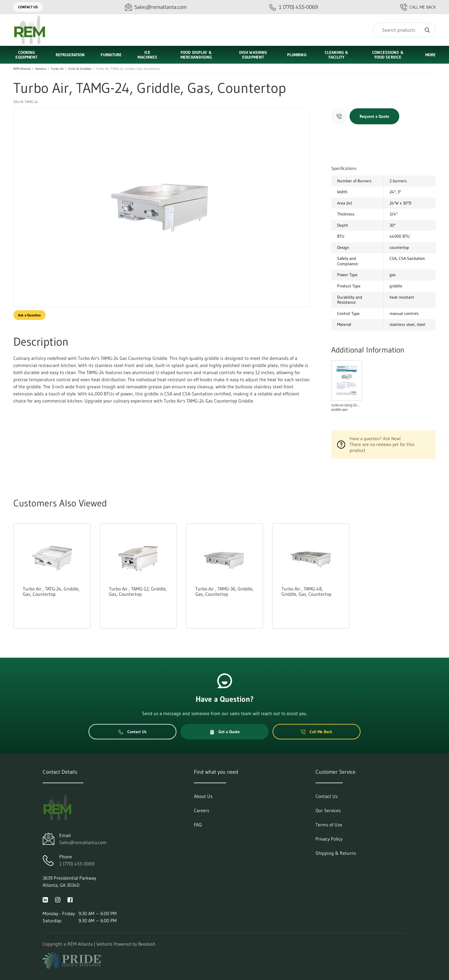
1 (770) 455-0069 (77, 864)
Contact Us (28, 7)
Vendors (41, 69)
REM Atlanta (22, 69)
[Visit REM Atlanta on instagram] (58, 899)
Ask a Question (29, 315)
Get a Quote (225, 732)
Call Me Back (418, 7)
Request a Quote (374, 116)
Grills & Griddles (80, 69)
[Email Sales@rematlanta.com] (156, 7)
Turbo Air (57, 69)
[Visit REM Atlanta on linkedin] (45, 899)
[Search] (404, 30)
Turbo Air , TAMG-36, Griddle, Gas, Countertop (224, 591)
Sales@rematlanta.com (83, 842)
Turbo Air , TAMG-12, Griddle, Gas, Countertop (138, 591)
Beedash (147, 944)
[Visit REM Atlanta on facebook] (70, 899)
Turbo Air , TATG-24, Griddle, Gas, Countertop (51, 591)
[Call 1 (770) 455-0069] (294, 7)
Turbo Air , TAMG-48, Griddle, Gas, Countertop (306, 591)
